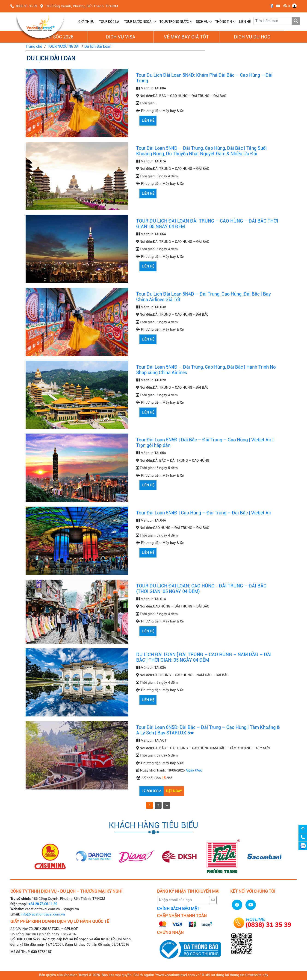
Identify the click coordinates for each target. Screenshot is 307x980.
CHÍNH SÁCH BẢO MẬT (178, 909)
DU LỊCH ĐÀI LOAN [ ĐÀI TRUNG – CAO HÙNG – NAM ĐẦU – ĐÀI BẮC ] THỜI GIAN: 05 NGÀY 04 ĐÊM (204, 657)
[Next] (167, 805)
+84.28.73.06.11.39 (43, 904)
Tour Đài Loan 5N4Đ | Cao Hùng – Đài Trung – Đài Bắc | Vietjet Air (204, 513)
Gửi (213, 900)
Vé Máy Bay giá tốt (186, 37)
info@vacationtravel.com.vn (43, 914)
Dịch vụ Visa (121, 37)
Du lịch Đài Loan (98, 46)
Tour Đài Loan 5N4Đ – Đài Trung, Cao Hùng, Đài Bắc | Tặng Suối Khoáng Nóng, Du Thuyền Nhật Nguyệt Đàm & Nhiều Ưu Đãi (201, 151)
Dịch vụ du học (252, 37)
